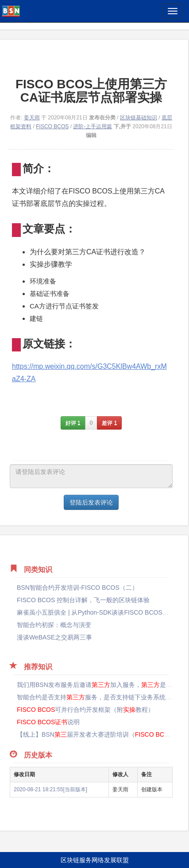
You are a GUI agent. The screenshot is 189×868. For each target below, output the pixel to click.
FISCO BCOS (52, 126)
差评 (109, 423)
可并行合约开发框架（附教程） (85, 710)
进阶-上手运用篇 (93, 126)
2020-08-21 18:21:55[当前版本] (50, 789)
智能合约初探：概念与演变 (54, 625)
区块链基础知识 (139, 118)
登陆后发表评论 (91, 502)
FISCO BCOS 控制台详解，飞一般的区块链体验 (83, 600)
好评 (73, 423)
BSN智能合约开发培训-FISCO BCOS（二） (77, 588)
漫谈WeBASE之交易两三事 (54, 637)
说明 (48, 722)
